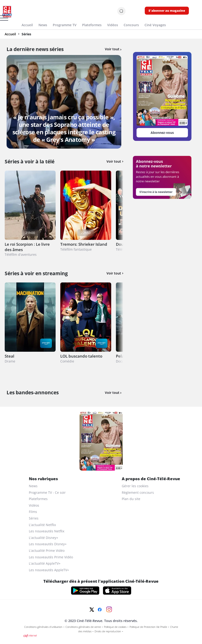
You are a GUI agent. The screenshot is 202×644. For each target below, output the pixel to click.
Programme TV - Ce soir (47, 492)
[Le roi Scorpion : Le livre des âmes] (30, 214)
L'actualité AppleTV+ (45, 563)
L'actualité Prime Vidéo (47, 551)
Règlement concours (138, 492)
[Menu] (1, 20)
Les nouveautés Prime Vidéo (51, 557)
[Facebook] (100, 610)
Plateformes (38, 499)
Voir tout (113, 49)
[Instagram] (109, 609)
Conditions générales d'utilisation (43, 627)
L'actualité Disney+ (44, 538)
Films (33, 512)
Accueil (10, 34)
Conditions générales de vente (83, 627)
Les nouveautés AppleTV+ (49, 570)
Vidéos (34, 505)
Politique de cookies (115, 627)
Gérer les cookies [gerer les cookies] (135, 486)
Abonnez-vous (162, 133)
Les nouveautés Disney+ (48, 544)
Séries (34, 518)
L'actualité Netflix (42, 525)
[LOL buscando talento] (86, 326)
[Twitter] (92, 610)
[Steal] (30, 326)
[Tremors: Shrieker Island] (86, 214)
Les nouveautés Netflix (47, 531)
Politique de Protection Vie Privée (148, 627)
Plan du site (131, 499)
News (33, 486)
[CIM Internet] (101, 636)
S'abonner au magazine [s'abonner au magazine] (167, 11)
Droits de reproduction (108, 631)
